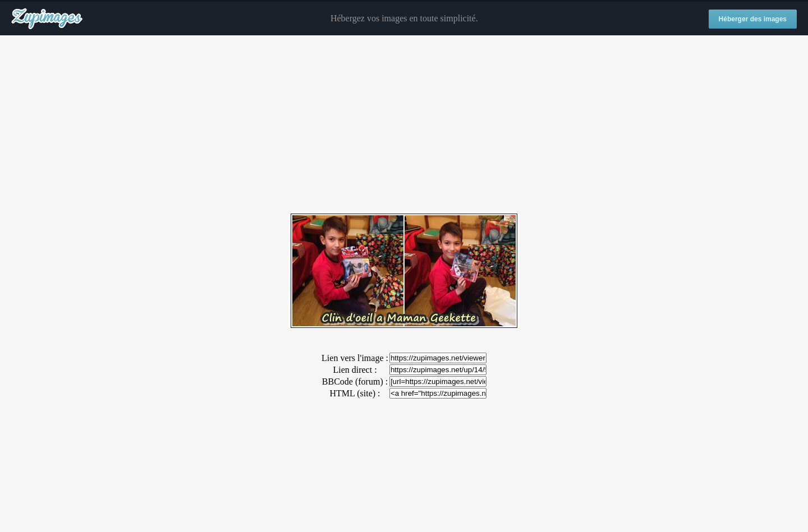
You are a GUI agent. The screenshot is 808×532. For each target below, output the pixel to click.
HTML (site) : (355, 393)
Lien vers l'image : (355, 358)
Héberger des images (753, 19)
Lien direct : (355, 370)
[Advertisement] (404, 125)
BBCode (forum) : (355, 381)
